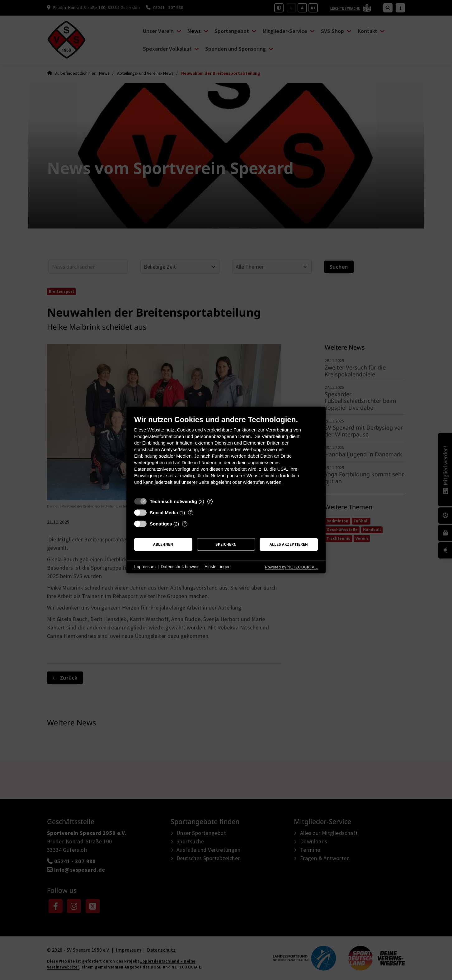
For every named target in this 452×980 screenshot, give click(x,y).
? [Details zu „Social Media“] (191, 513)
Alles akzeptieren (289, 544)
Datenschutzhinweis (180, 567)
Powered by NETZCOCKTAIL (291, 567)
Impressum (145, 567)
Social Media (164, 513)
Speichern (226, 544)
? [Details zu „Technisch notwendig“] (210, 501)
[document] (226, 455)
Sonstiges (161, 524)
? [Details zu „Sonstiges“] (185, 524)
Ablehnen (163, 544)
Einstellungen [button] (218, 567)
